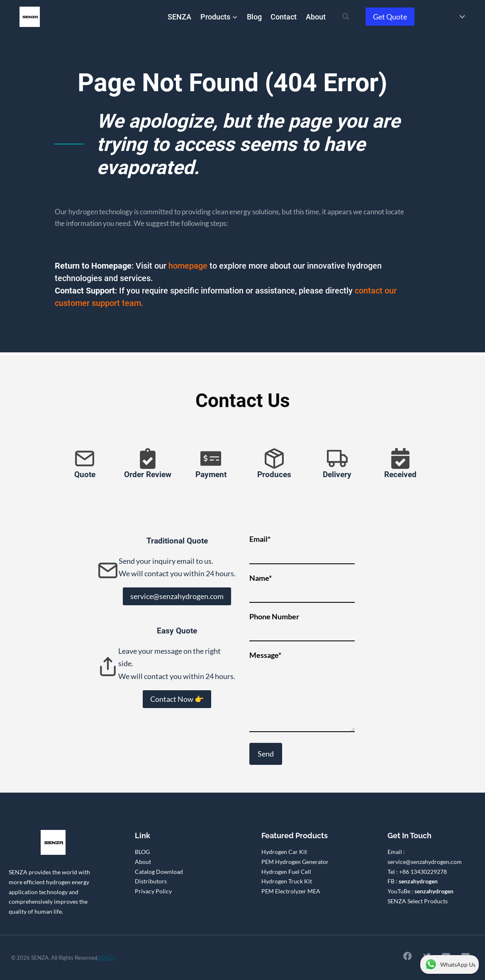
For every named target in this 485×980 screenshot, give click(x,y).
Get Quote (390, 17)
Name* (302, 586)
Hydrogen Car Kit (284, 852)
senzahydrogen (418, 881)
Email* (302, 547)
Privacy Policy (153, 891)
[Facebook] (404, 956)
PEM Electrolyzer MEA (291, 891)
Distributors (151, 881)
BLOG (142, 852)
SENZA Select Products (418, 901)
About (316, 17)
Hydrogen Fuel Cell (286, 872)
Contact (284, 17)
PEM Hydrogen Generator (295, 862)
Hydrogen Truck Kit (287, 881)
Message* (302, 692)
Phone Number (302, 624)
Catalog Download (159, 872)
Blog (254, 17)
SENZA (179, 17)
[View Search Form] (346, 17)
